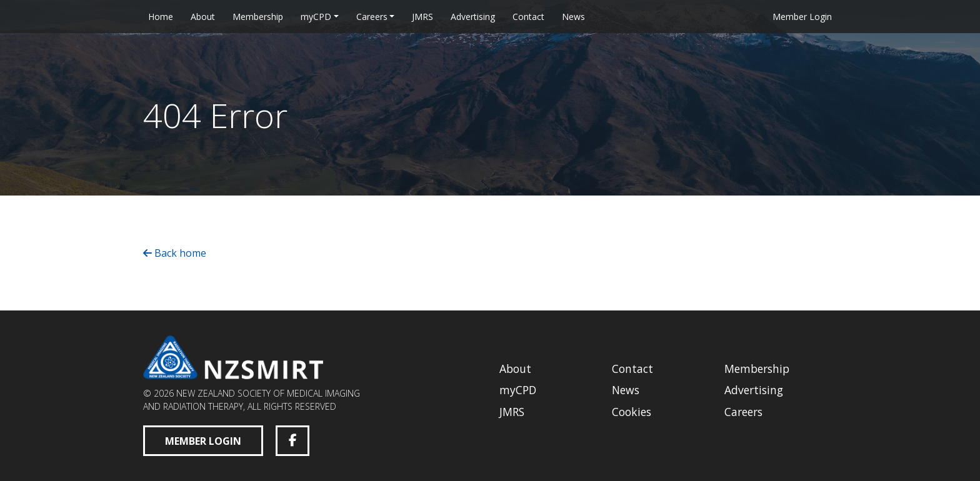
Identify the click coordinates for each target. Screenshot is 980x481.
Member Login (802, 17)
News (573, 17)
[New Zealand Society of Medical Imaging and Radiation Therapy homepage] (233, 356)
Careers (372, 17)
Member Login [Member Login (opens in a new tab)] (203, 441)
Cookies (632, 412)
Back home (175, 253)
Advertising (473, 17)
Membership (258, 17)
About (203, 17)
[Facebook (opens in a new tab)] (292, 441)
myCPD (316, 17)
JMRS (422, 17)
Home (161, 17)
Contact (528, 17)
